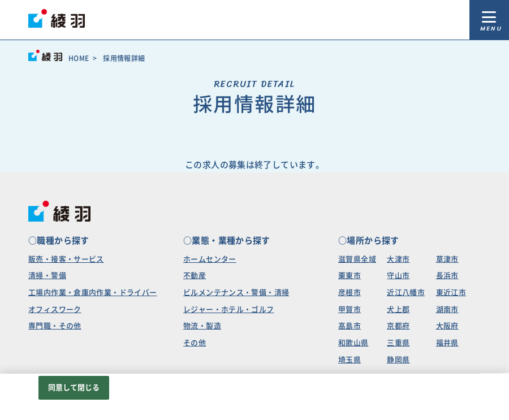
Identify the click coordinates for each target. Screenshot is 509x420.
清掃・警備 (47, 276)
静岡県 (398, 360)
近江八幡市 (406, 293)
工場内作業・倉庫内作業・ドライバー (92, 293)
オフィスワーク (55, 309)
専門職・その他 (55, 326)
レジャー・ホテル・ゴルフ (229, 309)
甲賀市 (350, 309)
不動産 (195, 276)
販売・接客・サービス (66, 259)
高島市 (350, 326)
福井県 (447, 343)
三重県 (398, 343)
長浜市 (447, 276)
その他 (195, 343)
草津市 (447, 259)
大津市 (398, 259)
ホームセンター (210, 259)
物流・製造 (202, 326)
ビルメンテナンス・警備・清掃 (236, 293)
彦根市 (350, 293)
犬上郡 (398, 309)
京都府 (398, 326)
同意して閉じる (74, 387)
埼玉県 (350, 360)
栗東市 (350, 276)
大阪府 (447, 326)
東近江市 (451, 293)
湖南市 (447, 309)
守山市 (398, 276)
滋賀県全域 (357, 259)
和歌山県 (353, 343)
